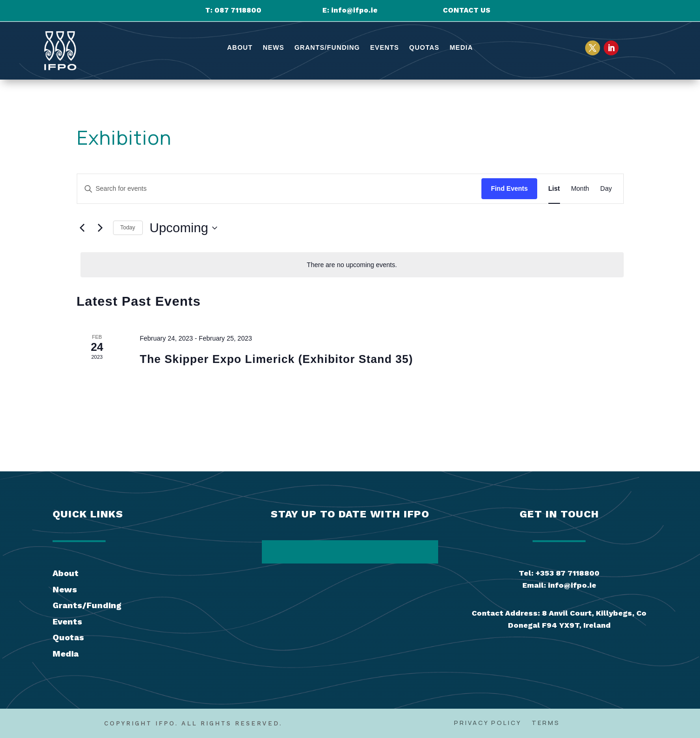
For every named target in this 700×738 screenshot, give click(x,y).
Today (128, 228)
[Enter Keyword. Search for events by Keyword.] (280, 189)
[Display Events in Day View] (606, 189)
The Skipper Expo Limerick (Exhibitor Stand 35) (276, 359)
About (240, 48)
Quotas (424, 48)
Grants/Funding (327, 48)
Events (385, 48)
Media (461, 48)
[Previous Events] (82, 228)
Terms (546, 723)
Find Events (509, 188)
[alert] (352, 265)
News (273, 48)
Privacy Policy (488, 723)
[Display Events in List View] (554, 189)
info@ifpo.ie (354, 10)
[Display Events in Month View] (580, 189)
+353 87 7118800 (567, 573)
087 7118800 (238, 10)
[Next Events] (100, 228)
